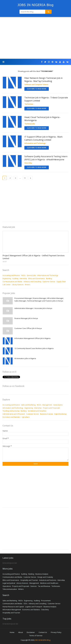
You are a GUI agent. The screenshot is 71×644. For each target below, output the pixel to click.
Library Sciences (18, 285)
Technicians (56, 586)
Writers (27, 285)
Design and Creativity (45, 577)
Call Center (7, 285)
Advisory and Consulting (32, 282)
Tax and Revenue (44, 586)
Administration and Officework (14, 414)
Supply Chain (61, 282)
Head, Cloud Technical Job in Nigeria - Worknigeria (42, 119)
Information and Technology (48, 275)
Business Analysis (47, 414)
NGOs (23, 275)
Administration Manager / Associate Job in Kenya (33, 308)
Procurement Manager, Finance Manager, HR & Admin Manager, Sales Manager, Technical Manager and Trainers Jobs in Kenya (39, 300)
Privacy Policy (56, 632)
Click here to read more (37, 89)
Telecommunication (10, 589)
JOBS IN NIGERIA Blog (42, 640)
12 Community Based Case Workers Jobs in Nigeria (34, 348)
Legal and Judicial (9, 583)
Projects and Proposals (51, 408)
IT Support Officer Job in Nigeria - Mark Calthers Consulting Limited (43, 138)
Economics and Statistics (11, 417)
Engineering (7, 278)
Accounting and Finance (11, 275)
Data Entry (45, 610)
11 (25, 178)
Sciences (34, 586)
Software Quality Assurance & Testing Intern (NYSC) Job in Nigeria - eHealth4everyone (46, 158)
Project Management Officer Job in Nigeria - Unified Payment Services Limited (34, 257)
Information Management (12, 610)
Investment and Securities (37, 411)
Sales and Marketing (28, 405)
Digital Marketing (60, 414)
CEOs (25, 604)
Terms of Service (36, 636)
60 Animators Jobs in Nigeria (25, 358)
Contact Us (43, 632)
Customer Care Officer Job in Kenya (28, 328)
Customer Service (49, 282)
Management (47, 405)
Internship (23, 278)
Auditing (15, 278)
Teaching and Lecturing (11, 411)
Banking (49, 278)
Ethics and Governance (37, 278)
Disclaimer (31, 632)
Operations (7, 586)
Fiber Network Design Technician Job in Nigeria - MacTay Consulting (43, 80)
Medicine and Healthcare (49, 583)
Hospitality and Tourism (29, 580)
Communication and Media (12, 282)
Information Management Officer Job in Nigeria (32, 338)
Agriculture (26, 417)
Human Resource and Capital (13, 607)
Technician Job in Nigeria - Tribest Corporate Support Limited (46, 99)
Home (12, 632)
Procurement (46, 601)
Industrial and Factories (48, 580)
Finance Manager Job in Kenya (26, 318)
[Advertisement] (35, 38)
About (21, 632)
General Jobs (31, 275)
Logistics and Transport (34, 607)
